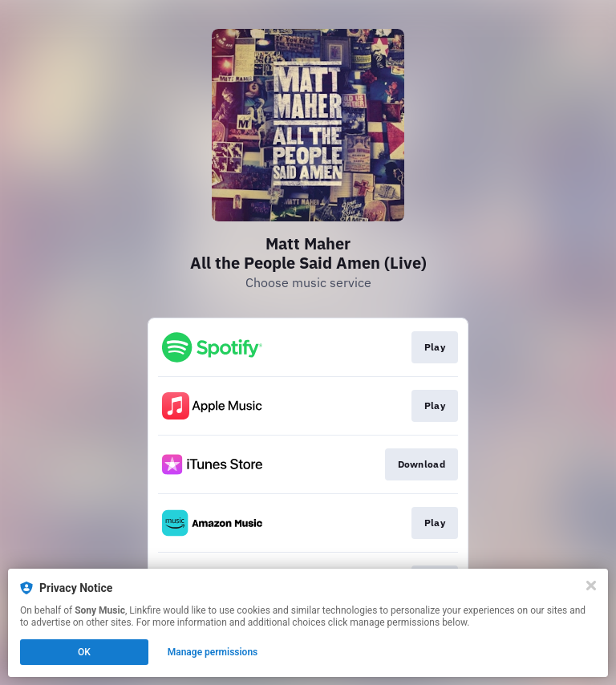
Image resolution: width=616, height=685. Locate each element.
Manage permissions (213, 652)
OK (84, 652)
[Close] (591, 586)
